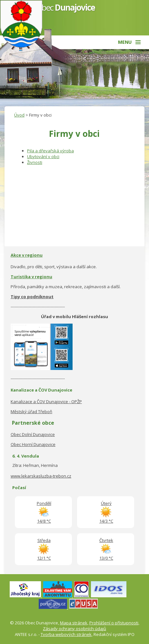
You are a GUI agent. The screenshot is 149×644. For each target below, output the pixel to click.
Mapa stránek (74, 623)
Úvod (19, 115)
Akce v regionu (27, 255)
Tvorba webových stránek (66, 634)
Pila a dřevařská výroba (50, 151)
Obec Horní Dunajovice (33, 444)
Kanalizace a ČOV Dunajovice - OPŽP (46, 402)
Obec (65, 7)
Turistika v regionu (31, 277)
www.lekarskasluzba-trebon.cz (41, 476)
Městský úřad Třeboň (31, 412)
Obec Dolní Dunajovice (33, 434)
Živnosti (35, 162)
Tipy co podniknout (32, 297)
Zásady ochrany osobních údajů (74, 629)
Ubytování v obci (43, 156)
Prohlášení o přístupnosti (114, 623)
